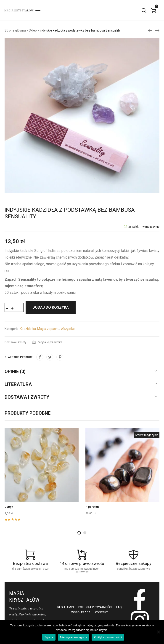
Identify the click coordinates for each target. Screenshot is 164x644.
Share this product (19, 357)
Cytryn (9, 507)
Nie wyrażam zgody (74, 637)
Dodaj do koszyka (51, 307)
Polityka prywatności (108, 637)
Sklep (33, 30)
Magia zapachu (48, 329)
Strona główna (15, 30)
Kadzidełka (28, 329)
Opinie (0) (15, 371)
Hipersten (92, 507)
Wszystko (68, 329)
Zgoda (49, 637)
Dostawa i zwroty (15, 342)
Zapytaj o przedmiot (47, 342)
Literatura (18, 384)
